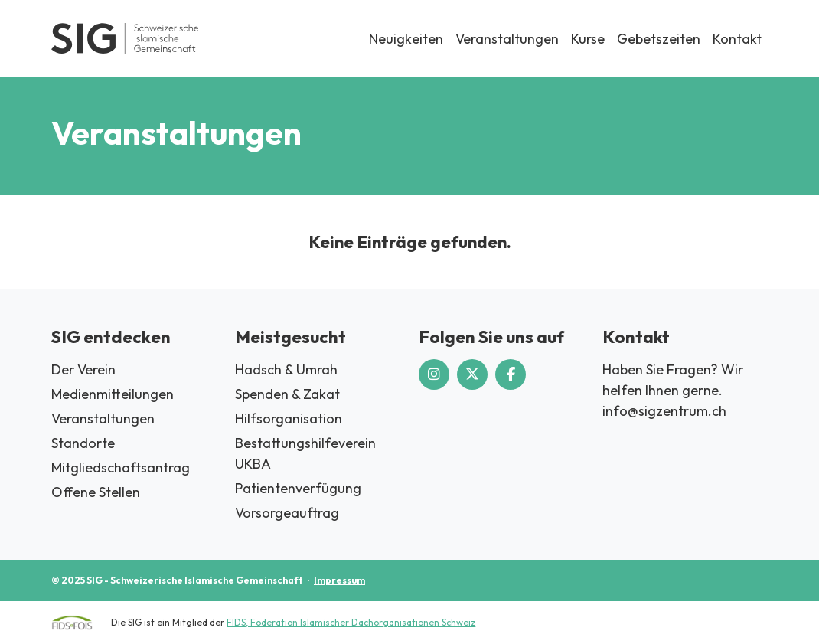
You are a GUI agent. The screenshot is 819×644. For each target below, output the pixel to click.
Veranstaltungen (507, 39)
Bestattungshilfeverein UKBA (305, 453)
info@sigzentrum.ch (664, 411)
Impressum (339, 580)
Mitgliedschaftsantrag (121, 467)
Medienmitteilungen (113, 394)
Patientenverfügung (298, 488)
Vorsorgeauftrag (287, 513)
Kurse (588, 39)
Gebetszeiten (659, 39)
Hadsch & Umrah (286, 369)
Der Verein (83, 369)
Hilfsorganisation (289, 418)
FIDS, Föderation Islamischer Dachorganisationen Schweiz (351, 622)
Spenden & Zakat (287, 394)
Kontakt (737, 39)
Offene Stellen (96, 492)
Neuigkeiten (406, 39)
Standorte (83, 443)
